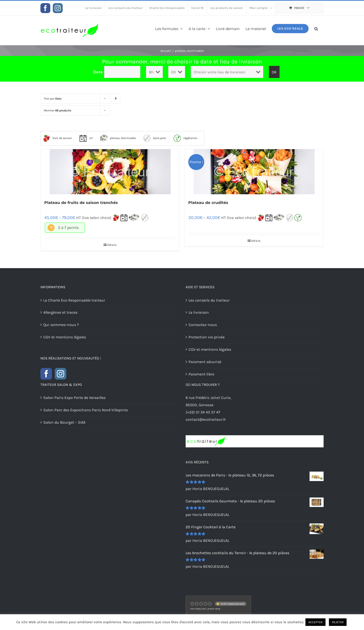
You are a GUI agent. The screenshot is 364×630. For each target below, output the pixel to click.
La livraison (199, 312)
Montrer (57, 110)
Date (98, 72)
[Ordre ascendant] (116, 99)
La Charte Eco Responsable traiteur (74, 300)
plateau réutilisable (118, 138)
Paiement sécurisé (205, 362)
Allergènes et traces (60, 312)
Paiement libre (201, 374)
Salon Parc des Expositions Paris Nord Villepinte (86, 410)
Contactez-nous (203, 325)
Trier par (53, 99)
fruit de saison (57, 138)
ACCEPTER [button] (315, 622)
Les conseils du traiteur (209, 300)
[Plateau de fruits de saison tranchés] (110, 172)
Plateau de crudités (208, 203)
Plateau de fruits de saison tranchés (81, 203)
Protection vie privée (207, 337)
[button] (316, 28)
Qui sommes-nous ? (61, 325)
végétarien (185, 138)
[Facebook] (46, 374)
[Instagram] (61, 374)
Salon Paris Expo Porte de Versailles (74, 398)
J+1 (86, 138)
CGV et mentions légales (65, 337)
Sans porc (155, 138)
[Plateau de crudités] (254, 172)
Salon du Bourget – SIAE (64, 422)
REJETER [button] (338, 622)
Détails (112, 245)
